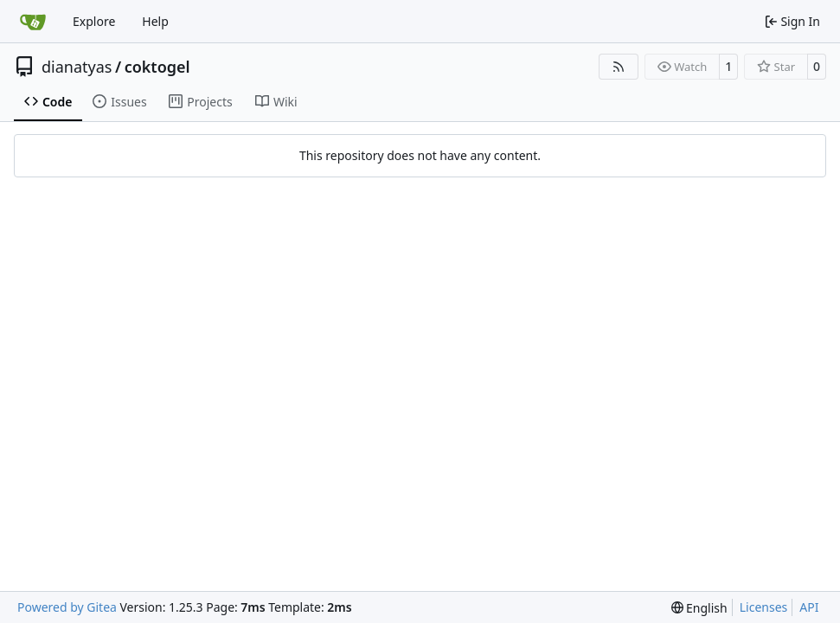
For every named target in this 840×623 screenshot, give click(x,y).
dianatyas (77, 67)
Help (155, 21)
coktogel (157, 67)
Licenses (764, 607)
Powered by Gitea (67, 607)
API (809, 607)
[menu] (699, 608)
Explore (94, 21)
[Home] (33, 22)
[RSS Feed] (619, 67)
